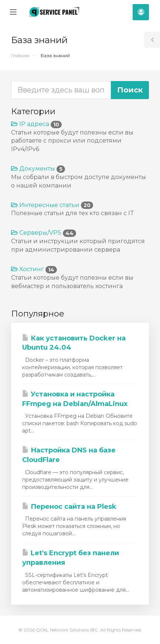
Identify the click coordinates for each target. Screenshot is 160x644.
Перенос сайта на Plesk (69, 507)
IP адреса (36, 124)
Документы (38, 169)
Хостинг (34, 269)
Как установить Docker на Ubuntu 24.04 (74, 343)
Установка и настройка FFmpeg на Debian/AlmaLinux (75, 399)
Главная (20, 55)
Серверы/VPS (44, 233)
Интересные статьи (52, 205)
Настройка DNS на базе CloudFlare (69, 455)
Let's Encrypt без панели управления (71, 558)
